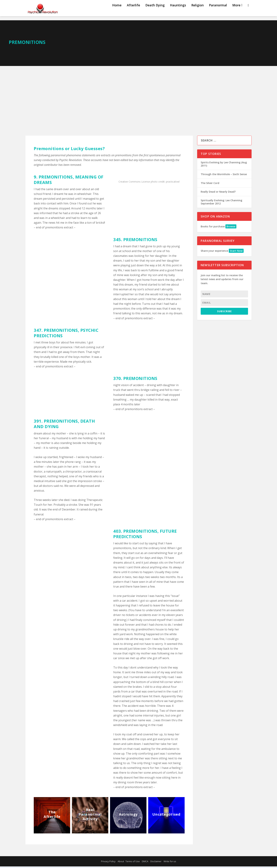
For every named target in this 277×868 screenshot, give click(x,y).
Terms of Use (133, 863)
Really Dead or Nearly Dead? (218, 193)
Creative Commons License (134, 183)
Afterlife (133, 11)
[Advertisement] (138, 94)
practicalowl (173, 183)
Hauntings (178, 11)
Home (117, 11)
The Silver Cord (210, 185)
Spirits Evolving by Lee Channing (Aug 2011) (224, 166)
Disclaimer (156, 863)
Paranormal (218, 11)
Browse (231, 228)
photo (154, 183)
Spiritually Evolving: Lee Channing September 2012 (221, 203)
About (121, 863)
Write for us (170, 863)
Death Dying (155, 11)
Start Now (236, 252)
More (236, 11)
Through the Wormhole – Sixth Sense (224, 176)
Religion (198, 11)
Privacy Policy (108, 863)
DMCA (145, 863)
